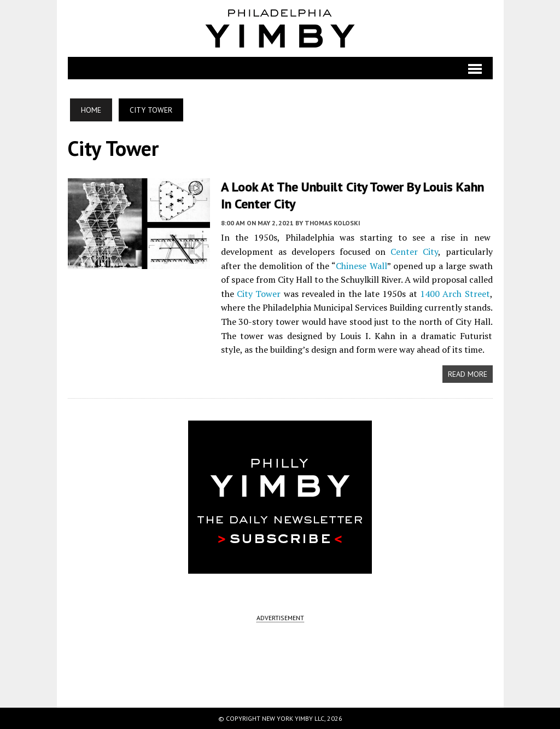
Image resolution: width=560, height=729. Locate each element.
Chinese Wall (361, 266)
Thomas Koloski (332, 223)
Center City (414, 252)
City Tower (259, 294)
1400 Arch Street (455, 294)
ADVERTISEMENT (280, 618)
